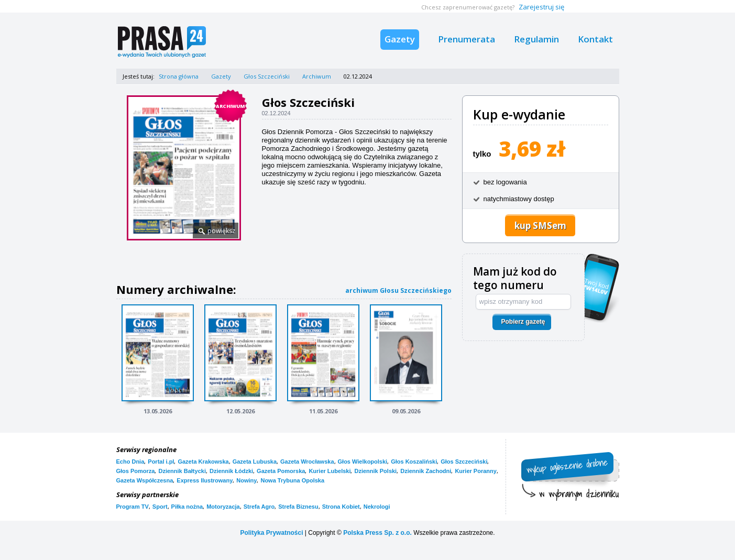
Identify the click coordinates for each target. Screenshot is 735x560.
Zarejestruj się (541, 7)
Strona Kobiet (341, 507)
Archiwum (317, 76)
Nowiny (246, 480)
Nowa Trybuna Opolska (292, 480)
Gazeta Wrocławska (307, 462)
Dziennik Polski (375, 471)
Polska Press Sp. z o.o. (377, 533)
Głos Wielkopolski (363, 462)
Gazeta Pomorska (281, 471)
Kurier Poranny (475, 471)
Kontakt (595, 39)
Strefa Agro (259, 507)
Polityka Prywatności (271, 533)
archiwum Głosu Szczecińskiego (398, 290)
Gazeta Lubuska (255, 462)
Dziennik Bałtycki (182, 471)
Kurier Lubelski (330, 471)
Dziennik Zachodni (426, 471)
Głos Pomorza (136, 471)
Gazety (400, 39)
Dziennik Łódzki (231, 471)
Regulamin (536, 39)
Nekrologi (377, 507)
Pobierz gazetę (523, 322)
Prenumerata (467, 39)
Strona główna (179, 76)
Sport (160, 507)
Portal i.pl (161, 462)
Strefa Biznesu (298, 507)
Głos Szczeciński (267, 76)
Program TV (133, 507)
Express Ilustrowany (205, 480)
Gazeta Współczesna (145, 480)
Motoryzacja (223, 507)
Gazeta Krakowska (203, 462)
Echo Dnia (130, 462)
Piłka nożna (187, 507)
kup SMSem (540, 226)
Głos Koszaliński (414, 462)
